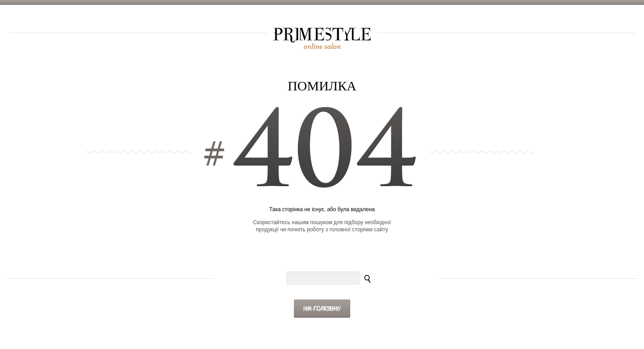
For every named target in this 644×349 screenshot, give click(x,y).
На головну (322, 308)
